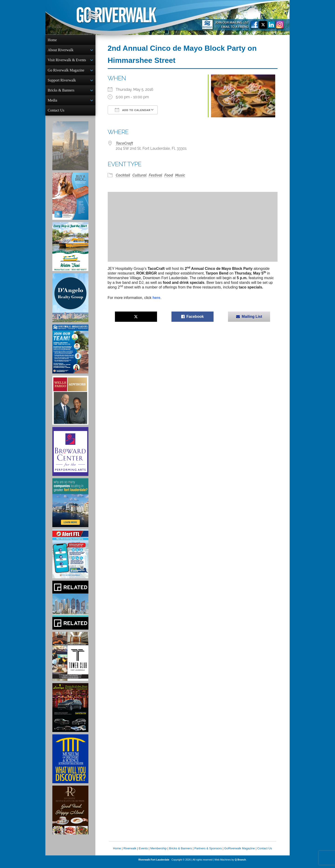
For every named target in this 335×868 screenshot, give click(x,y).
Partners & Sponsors (208, 852)
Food (169, 175)
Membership (158, 852)
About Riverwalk (61, 50)
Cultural (139, 175)
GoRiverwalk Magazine (240, 852)
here (156, 298)
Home (52, 40)
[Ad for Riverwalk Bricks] (70, 200)
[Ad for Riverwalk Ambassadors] (70, 353)
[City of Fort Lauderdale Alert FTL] (70, 558)
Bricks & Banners (61, 93)
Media (52, 103)
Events (143, 852)
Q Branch (240, 863)
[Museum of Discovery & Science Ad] (70, 763)
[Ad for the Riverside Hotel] (70, 814)
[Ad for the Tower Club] (70, 660)
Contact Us (56, 114)
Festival (155, 175)
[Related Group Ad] (70, 609)
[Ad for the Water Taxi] (70, 250)
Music (180, 175)
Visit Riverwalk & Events (67, 61)
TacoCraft (124, 143)
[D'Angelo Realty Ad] (70, 302)
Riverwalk (130, 852)
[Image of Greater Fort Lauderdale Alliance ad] (70, 506)
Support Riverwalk (62, 82)
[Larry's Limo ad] (70, 711)
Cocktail (123, 175)
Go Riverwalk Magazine (66, 72)
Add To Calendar (133, 110)
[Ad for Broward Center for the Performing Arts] (70, 455)
